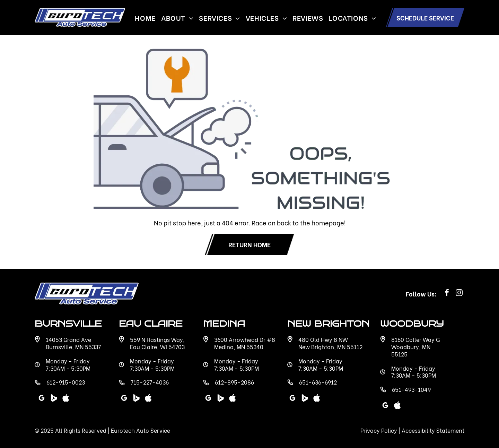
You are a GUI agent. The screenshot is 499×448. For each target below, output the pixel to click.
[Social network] (305, 399)
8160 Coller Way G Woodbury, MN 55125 (415, 347)
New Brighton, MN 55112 (330, 347)
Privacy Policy (379, 430)
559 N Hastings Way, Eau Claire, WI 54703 (157, 343)
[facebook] (447, 294)
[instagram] (459, 294)
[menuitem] (145, 18)
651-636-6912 (318, 382)
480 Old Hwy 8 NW (323, 339)
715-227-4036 (150, 382)
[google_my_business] (292, 399)
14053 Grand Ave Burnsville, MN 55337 (73, 343)
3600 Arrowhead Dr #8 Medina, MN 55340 (245, 343)
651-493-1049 (411, 389)
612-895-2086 (234, 382)
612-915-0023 (66, 382)
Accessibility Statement (433, 430)
